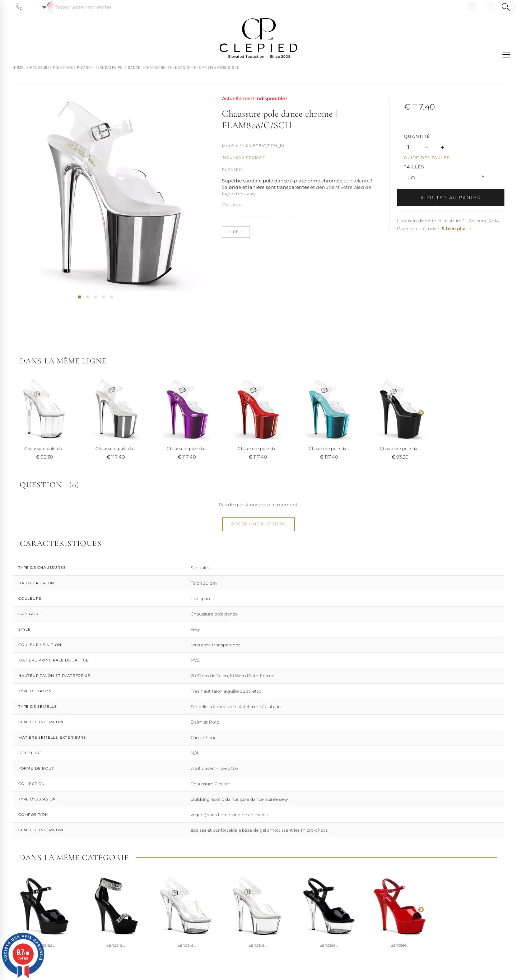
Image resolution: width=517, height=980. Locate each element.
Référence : (230, 147)
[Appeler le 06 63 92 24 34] (19, 6)
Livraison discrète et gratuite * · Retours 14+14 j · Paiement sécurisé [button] (451, 225)
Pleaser (232, 170)
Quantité (417, 136)
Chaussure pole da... (45, 449)
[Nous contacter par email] (472, 6)
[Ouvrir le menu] (506, 55)
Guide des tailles (427, 158)
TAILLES (415, 167)
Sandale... (116, 945)
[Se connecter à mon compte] (491, 6)
